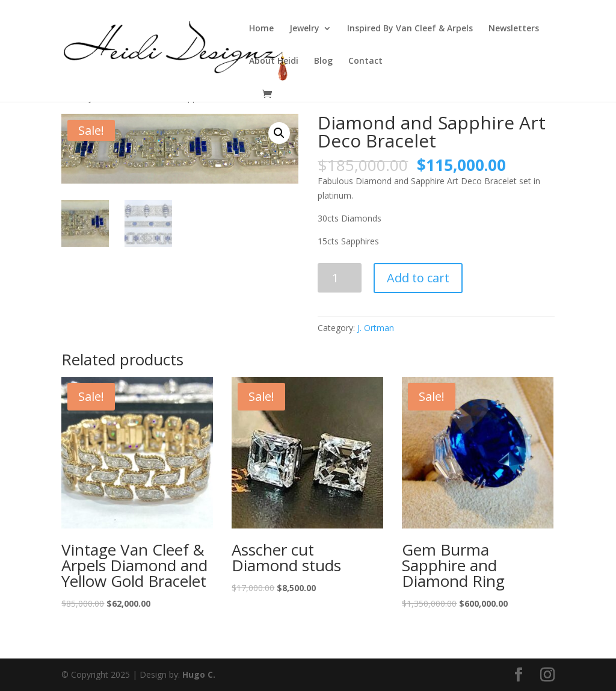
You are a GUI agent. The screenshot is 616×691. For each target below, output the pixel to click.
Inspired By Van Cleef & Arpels (410, 29)
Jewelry (304, 29)
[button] (279, 133)
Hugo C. (199, 674)
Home (261, 29)
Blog (323, 61)
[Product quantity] (340, 278)
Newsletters (514, 29)
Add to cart (418, 278)
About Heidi (274, 61)
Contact (365, 61)
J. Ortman (376, 328)
